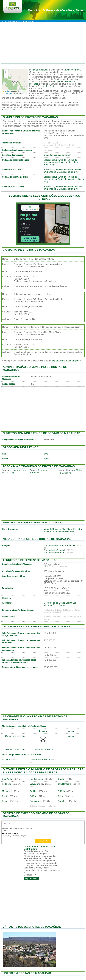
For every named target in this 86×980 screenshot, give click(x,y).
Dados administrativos (21, 447)
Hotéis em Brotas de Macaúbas (27, 973)
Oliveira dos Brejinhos (48, 86)
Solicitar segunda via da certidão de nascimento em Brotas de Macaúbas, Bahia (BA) (61, 162)
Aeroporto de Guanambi (55, 550)
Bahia (46, 459)
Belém (33, 796)
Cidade (5, 830)
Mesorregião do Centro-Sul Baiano (60, 603)
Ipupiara (58, 82)
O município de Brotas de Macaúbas (30, 117)
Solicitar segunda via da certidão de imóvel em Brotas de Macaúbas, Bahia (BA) (64, 188)
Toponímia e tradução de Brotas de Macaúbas (39, 466)
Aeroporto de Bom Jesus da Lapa (59, 546)
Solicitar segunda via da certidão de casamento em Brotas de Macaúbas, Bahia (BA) (64, 179)
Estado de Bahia (6, 21)
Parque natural (9, 617)
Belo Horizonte (64, 784)
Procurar (43, 841)
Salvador (34, 784)
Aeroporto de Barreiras (54, 553)
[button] (6, 72)
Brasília (61, 779)
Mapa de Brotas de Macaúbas (58, 529)
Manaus (6, 791)
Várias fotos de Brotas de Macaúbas (32, 927)
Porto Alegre (36, 801)
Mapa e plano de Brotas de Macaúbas (32, 522)
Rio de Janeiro (37, 779)
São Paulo (7, 779)
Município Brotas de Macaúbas (24, 21)
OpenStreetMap (8, 93)
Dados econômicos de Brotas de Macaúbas (36, 626)
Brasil (46, 454)
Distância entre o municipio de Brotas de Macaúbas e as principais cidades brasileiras (43, 771)
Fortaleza (6, 784)
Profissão (6, 823)
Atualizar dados (9, 110)
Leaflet (6, 91)
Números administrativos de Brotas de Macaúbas (41, 433)
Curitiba (33, 791)
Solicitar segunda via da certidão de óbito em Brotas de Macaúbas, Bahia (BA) (63, 171)
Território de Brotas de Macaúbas (30, 560)
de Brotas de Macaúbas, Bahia (56, 10)
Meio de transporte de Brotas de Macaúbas (37, 539)
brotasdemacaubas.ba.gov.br (57, 155)
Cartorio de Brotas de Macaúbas (29, 250)
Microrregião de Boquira (55, 605)
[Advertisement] (43, 42)
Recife (5, 796)
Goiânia (61, 791)
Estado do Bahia (73, 70)
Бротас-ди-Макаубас (39, 471)
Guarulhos (62, 801)
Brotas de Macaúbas (39, 70)
